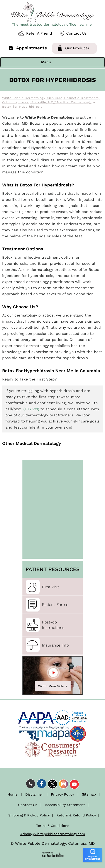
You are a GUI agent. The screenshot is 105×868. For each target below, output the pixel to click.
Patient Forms (55, 604)
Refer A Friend (39, 33)
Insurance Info (55, 645)
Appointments (31, 48)
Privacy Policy (63, 794)
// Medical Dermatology (72, 102)
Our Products (77, 48)
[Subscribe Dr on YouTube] (74, 784)
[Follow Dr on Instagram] (63, 784)
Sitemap (89, 794)
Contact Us (76, 33)
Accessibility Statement (65, 805)
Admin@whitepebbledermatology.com (53, 834)
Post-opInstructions (53, 625)
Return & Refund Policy (76, 815)
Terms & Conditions (53, 826)
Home (12, 794)
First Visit (51, 587)
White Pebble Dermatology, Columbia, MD (55, 843)
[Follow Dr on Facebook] (42, 784)
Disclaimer (34, 794)
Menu (51, 62)
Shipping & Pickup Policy (29, 815)
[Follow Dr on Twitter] (52, 784)
